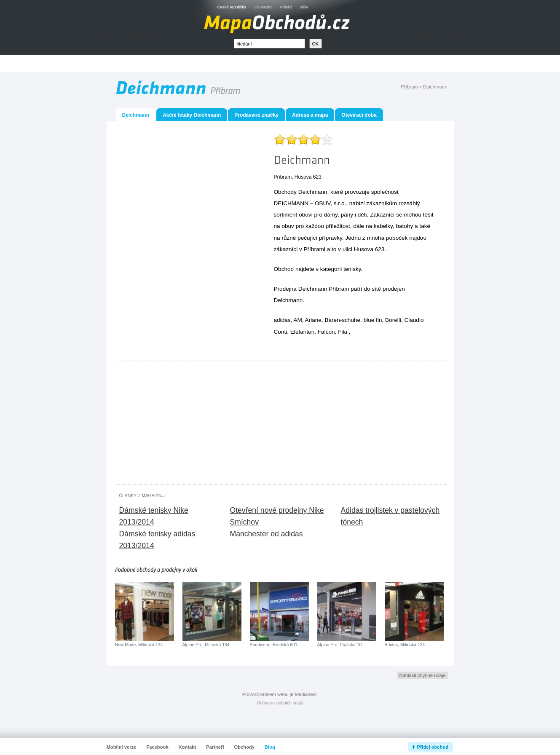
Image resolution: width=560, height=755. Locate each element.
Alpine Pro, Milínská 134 (206, 645)
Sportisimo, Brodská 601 (274, 645)
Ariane (313, 320)
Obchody (244, 747)
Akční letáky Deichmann (192, 115)
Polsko (286, 7)
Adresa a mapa (310, 115)
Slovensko (263, 7)
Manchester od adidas (267, 534)
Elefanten (302, 332)
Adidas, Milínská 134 (405, 645)
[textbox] (269, 44)
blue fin (373, 320)
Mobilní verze (122, 747)
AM (297, 320)
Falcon (326, 332)
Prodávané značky (256, 115)
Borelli (393, 320)
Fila (343, 332)
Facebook (157, 747)
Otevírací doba (359, 115)
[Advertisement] (289, 63)
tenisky (352, 269)
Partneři (215, 747)
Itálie (304, 7)
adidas (282, 320)
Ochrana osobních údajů (280, 703)
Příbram (409, 87)
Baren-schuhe (342, 320)
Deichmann (288, 300)
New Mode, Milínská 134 (139, 645)
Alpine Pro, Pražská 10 (340, 645)
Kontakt (188, 747)
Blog (270, 747)
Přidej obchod (433, 747)
